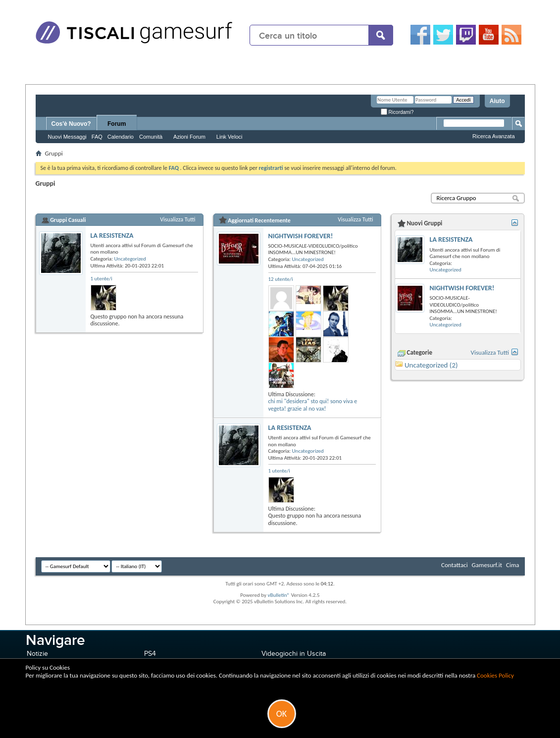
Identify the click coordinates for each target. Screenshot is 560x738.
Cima (513, 565)
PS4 (150, 654)
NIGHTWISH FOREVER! (301, 236)
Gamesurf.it (487, 565)
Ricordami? (397, 112)
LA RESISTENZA (112, 236)
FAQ (97, 137)
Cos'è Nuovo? (71, 124)
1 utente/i (102, 279)
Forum (117, 124)
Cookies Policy (495, 675)
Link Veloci (229, 137)
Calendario (121, 137)
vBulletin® (279, 595)
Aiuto (497, 101)
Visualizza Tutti (178, 219)
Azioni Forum (189, 137)
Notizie (37, 654)
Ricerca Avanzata (493, 136)
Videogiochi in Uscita (294, 654)
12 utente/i (281, 279)
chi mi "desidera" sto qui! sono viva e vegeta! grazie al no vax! (313, 405)
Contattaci (455, 565)
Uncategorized (130, 259)
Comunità (151, 137)
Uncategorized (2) (431, 365)
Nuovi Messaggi (67, 137)
